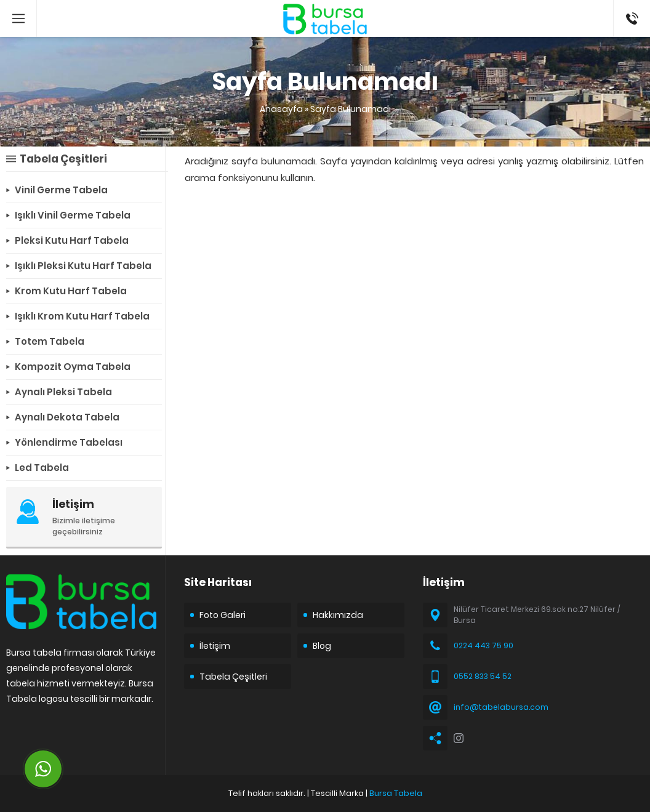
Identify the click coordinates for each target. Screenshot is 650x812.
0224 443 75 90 (483, 645)
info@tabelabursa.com (501, 707)
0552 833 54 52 (483, 676)
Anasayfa (281, 109)
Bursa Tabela (396, 793)
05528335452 (632, 6)
